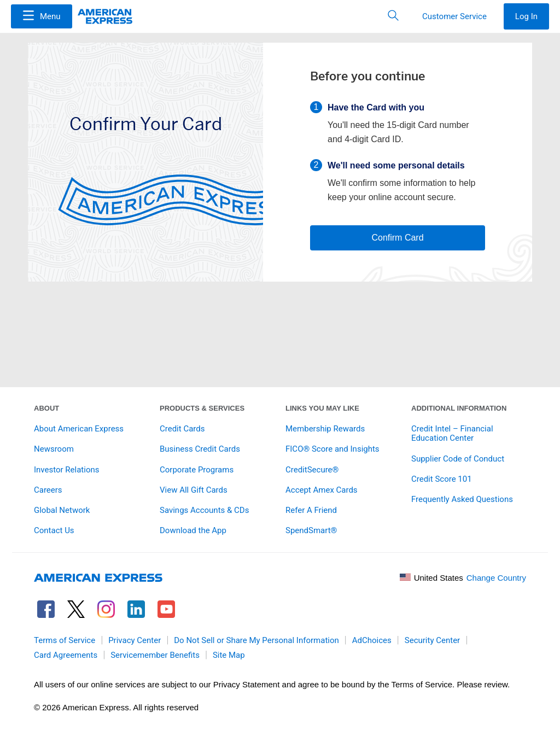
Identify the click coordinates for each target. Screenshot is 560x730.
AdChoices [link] (372, 640)
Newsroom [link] (54, 449)
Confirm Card (397, 238)
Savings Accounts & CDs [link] (204, 510)
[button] (42, 16)
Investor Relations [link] (67, 470)
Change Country (496, 578)
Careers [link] (48, 490)
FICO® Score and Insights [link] (332, 449)
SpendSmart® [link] (311, 530)
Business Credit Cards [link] (200, 449)
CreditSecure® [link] (312, 470)
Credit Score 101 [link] (442, 479)
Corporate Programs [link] (197, 470)
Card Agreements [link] (66, 655)
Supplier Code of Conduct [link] (458, 459)
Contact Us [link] (54, 530)
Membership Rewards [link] (325, 429)
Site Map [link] (229, 655)
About (46, 408)
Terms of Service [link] (65, 640)
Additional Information (459, 408)
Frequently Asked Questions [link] (462, 499)
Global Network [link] (62, 510)
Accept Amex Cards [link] (322, 490)
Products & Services (202, 408)
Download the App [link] (193, 530)
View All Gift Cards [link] (194, 490)
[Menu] (42, 16)
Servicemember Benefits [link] (155, 655)
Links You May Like (322, 408)
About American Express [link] (79, 429)
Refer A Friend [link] (311, 510)
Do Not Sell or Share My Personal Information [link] (256, 640)
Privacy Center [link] (135, 640)
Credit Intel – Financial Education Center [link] (452, 433)
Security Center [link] (432, 640)
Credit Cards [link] (182, 429)
